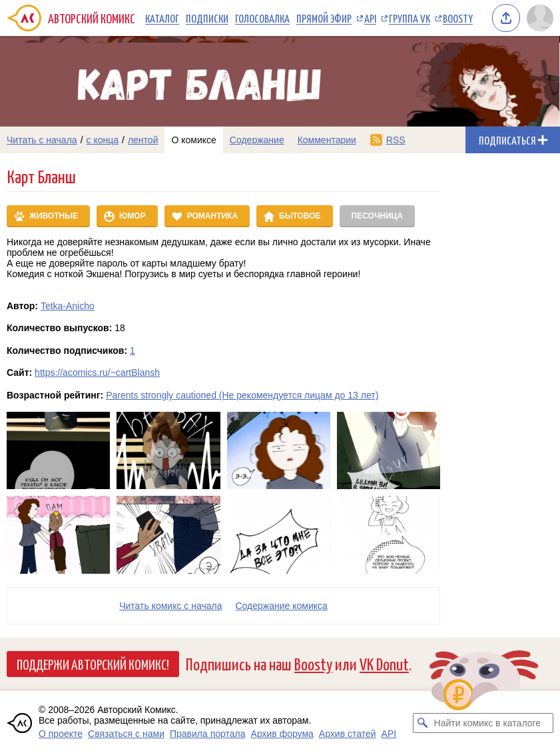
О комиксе (193, 140)
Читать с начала (42, 140)
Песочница (377, 216)
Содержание (257, 140)
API (370, 18)
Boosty (458, 18)
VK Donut (384, 663)
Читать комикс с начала (170, 606)
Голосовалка (262, 18)
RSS (396, 140)
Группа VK (410, 18)
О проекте (61, 734)
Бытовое (300, 216)
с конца (103, 140)
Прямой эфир (324, 18)
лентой (143, 140)
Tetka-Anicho (68, 306)
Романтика (212, 216)
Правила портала (208, 734)
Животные (54, 216)
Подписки (207, 18)
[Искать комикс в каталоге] (423, 723)
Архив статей (348, 734)
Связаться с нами (126, 734)
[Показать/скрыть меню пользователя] (540, 18)
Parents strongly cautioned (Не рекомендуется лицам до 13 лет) (242, 395)
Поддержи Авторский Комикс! (93, 664)
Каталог (162, 18)
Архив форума (282, 734)
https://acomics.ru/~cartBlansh (97, 373)
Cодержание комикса (282, 606)
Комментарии (327, 140)
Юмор (133, 216)
